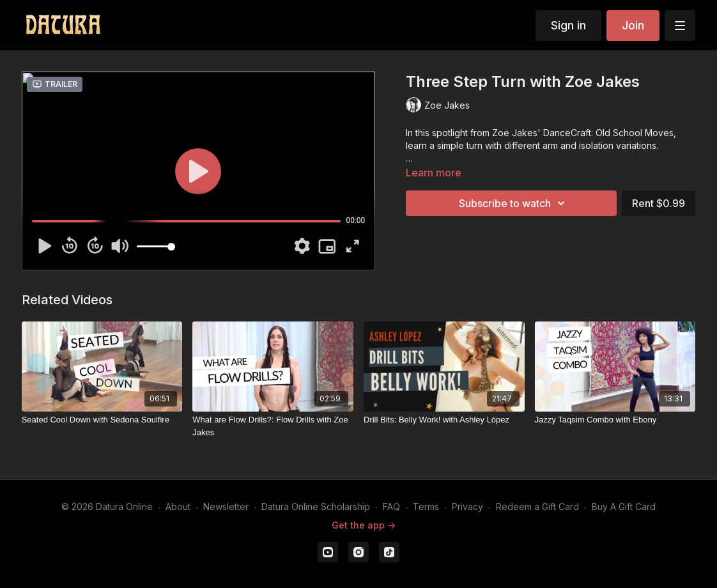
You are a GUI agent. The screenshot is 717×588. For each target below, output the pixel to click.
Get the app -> (364, 525)
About (178, 507)
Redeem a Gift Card (537, 507)
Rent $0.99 (659, 203)
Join (633, 25)
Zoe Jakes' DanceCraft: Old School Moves (583, 133)
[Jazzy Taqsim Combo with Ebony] (615, 420)
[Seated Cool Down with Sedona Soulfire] (102, 420)
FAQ (391, 507)
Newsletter (226, 507)
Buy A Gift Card (624, 507)
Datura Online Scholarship (316, 507)
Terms (426, 507)
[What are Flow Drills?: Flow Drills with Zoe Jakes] (273, 426)
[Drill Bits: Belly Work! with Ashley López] (444, 420)
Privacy (467, 507)
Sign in (568, 25)
